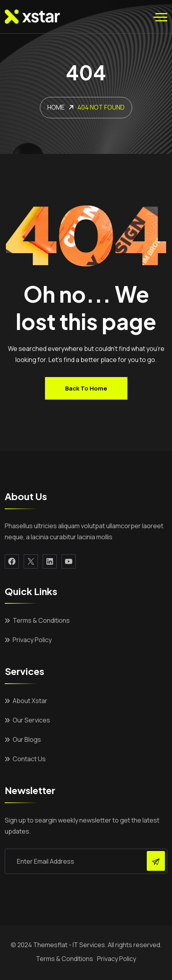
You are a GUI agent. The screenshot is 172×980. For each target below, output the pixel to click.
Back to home (86, 388)
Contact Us (29, 759)
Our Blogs (27, 739)
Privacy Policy (32, 640)
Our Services (31, 720)
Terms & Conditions (41, 620)
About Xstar (30, 701)
